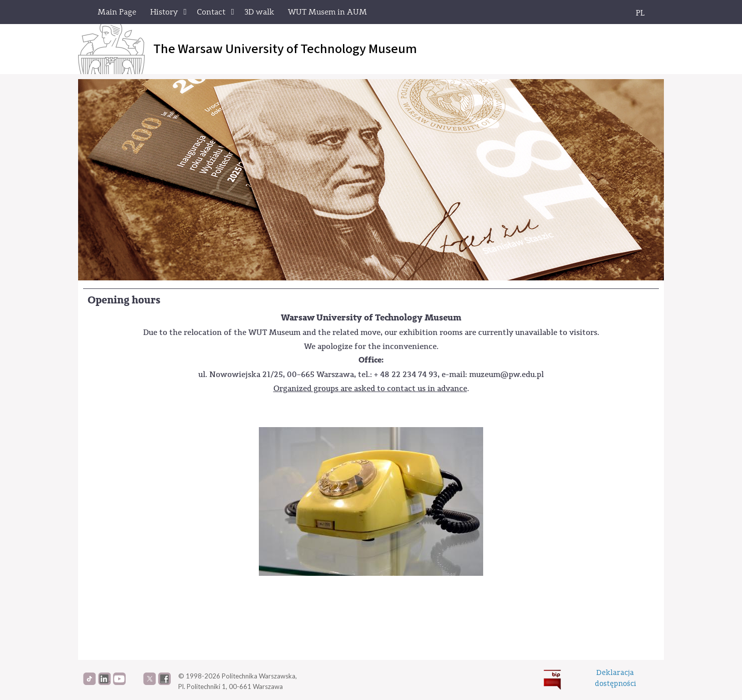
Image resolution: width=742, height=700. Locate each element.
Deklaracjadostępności (615, 678)
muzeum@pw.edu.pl (506, 374)
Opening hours (124, 300)
